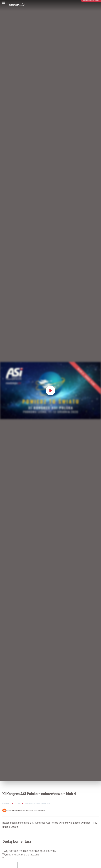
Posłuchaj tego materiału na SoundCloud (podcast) (24, 810)
